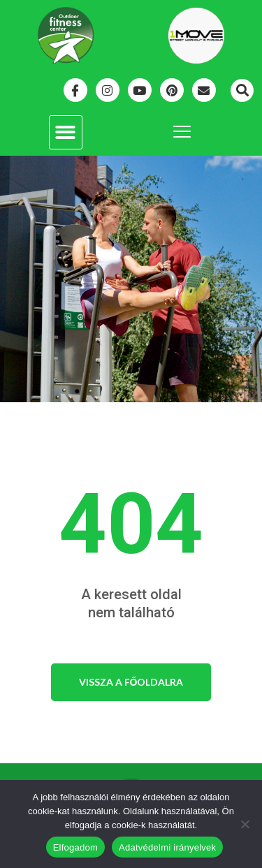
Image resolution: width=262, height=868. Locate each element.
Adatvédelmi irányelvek (167, 847)
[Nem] (245, 824)
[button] (242, 90)
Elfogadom (75, 847)
